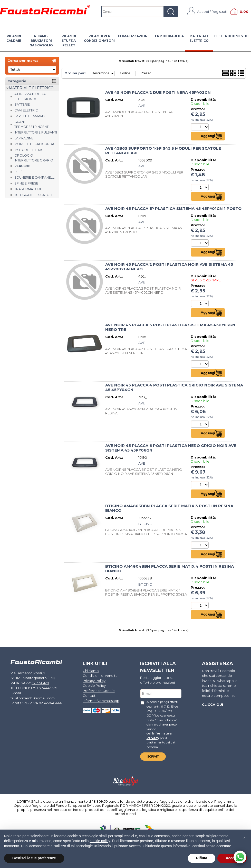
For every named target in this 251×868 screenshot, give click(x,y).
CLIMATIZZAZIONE (134, 36)
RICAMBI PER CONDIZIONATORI (99, 38)
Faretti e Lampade (31, 116)
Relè (18, 172)
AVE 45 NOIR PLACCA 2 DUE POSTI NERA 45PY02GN (158, 93)
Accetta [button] (232, 858)
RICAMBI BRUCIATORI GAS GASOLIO (41, 41)
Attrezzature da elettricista (30, 96)
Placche (22, 166)
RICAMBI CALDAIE (14, 38)
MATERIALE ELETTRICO (199, 38)
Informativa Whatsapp (101, 701)
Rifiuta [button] (202, 858)
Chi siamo (91, 671)
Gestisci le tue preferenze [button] (34, 858)
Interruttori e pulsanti (36, 132)
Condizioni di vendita (100, 676)
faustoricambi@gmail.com (33, 698)
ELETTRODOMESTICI (232, 36)
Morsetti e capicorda (34, 144)
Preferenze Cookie (99, 691)
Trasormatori (28, 189)
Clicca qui (213, 704)
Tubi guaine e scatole (34, 195)
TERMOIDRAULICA (168, 36)
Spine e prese (26, 183)
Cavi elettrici (26, 110)
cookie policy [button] (100, 841)
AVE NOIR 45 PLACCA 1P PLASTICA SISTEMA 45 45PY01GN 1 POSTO (173, 209)
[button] (244, 838)
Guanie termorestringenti (32, 124)
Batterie (22, 104)
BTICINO (145, 524)
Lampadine (24, 138)
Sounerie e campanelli (35, 177)
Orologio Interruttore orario (34, 158)
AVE (142, 106)
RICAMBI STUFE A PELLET (69, 41)
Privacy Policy (94, 681)
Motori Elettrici (29, 150)
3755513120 (40, 683)
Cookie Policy (94, 686)
